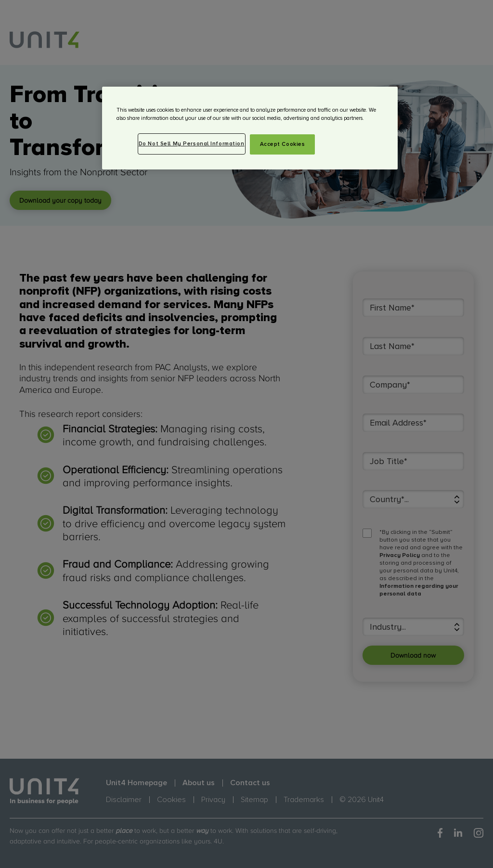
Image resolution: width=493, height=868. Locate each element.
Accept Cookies (283, 144)
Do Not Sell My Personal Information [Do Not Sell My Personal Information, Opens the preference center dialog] (192, 144)
